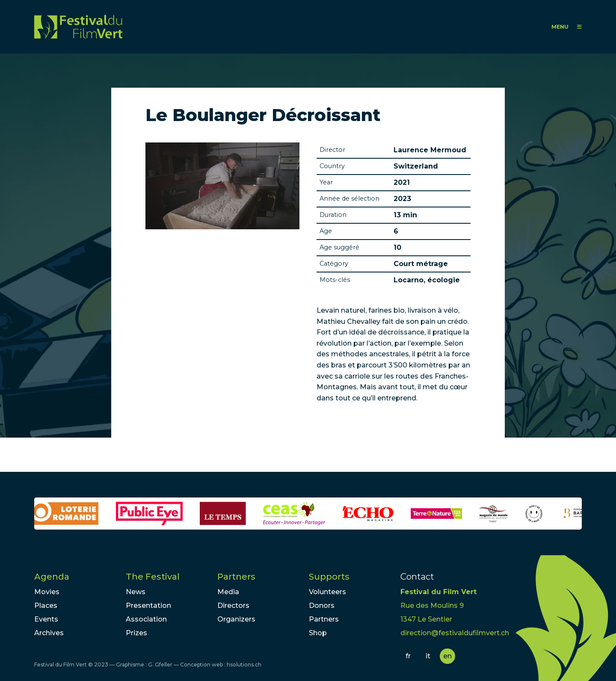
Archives (49, 633)
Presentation (148, 605)
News (136, 592)
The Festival (153, 577)
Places (46, 605)
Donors (322, 605)
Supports (329, 577)
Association (146, 619)
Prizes (136, 633)
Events (46, 619)
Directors (233, 605)
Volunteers (327, 592)
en (447, 656)
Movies (47, 592)
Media (228, 592)
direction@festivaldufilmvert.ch (455, 633)
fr (408, 656)
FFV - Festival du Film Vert (78, 27)
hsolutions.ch (244, 665)
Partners (236, 577)
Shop (318, 633)
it (428, 656)
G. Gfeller (160, 665)
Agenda (52, 577)
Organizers (236, 619)
